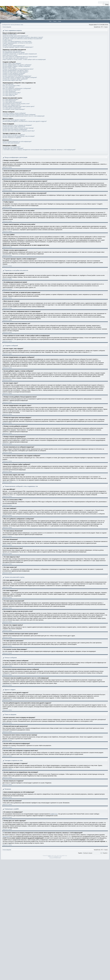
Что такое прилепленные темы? (12, 93)
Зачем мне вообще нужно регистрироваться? (15, 36)
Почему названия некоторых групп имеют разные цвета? (19, 106)
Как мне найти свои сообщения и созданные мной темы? (19, 131)
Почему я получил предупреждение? (13, 75)
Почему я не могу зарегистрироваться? (14, 46)
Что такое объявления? (9, 91)
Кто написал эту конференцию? (12, 147)
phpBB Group (54, 814)
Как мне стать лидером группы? (12, 105)
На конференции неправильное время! (14, 52)
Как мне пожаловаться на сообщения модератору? (17, 76)
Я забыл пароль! (7, 40)
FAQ (50, 21)
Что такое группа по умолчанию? (12, 108)
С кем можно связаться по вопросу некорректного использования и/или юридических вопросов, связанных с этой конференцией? (39, 150)
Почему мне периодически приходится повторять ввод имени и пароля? (23, 37)
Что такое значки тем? (9, 95)
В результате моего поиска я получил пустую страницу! (18, 128)
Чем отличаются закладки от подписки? (14, 135)
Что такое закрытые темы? (10, 94)
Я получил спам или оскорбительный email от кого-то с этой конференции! (24, 116)
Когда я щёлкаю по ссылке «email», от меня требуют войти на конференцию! (24, 60)
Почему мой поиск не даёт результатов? (14, 127)
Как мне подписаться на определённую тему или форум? (19, 136)
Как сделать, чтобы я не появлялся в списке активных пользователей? (22, 39)
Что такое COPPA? (8, 44)
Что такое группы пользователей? (12, 102)
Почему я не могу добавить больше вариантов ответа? (18, 69)
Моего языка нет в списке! (10, 55)
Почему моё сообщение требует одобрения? (15, 79)
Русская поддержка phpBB (55, 858)
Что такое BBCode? (8, 84)
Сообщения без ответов (8, 25)
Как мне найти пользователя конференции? (15, 129)
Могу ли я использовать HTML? (11, 86)
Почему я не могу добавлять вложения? (14, 73)
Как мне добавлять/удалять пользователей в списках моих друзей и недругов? (25, 121)
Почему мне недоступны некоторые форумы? (16, 72)
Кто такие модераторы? (9, 101)
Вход (60, 21)
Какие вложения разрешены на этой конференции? (17, 142)
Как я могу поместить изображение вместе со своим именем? (20, 57)
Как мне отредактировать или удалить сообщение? (17, 65)
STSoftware (56, 857)
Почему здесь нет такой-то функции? (13, 148)
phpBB (49, 856)
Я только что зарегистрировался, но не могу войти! (17, 42)
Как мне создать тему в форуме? (12, 63)
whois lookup (6, 836)
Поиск (55, 21)
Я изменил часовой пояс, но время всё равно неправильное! (20, 54)
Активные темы (19, 25)
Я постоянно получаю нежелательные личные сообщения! (19, 115)
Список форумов (7, 27)
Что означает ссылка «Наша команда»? (14, 109)
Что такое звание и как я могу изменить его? (15, 58)
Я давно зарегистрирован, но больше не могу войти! (17, 43)
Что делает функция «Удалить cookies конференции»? (18, 47)
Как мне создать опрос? (9, 68)
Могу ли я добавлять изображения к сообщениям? (17, 88)
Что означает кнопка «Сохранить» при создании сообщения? (20, 78)
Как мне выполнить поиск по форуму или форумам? (17, 125)
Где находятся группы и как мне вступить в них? (16, 104)
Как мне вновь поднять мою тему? (12, 80)
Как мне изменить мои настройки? (12, 51)
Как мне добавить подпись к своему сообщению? (17, 66)
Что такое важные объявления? (12, 90)
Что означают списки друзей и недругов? (14, 120)
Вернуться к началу (7, 168)
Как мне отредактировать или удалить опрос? (16, 70)
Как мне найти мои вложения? (11, 143)
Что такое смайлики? (9, 87)
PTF (61, 857)
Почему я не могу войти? (10, 34)
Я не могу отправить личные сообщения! (14, 113)
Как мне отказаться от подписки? (12, 138)
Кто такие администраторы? (11, 99)
